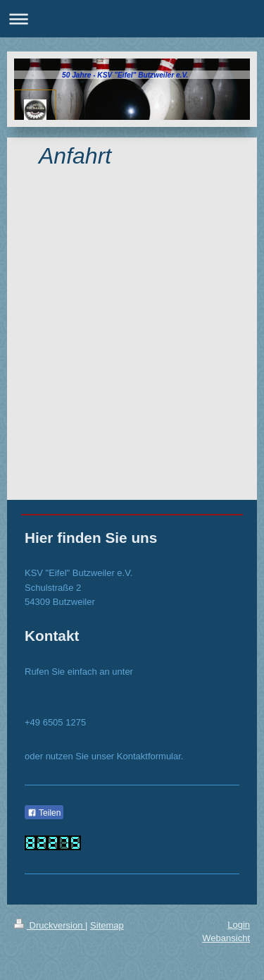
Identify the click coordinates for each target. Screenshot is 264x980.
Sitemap (107, 925)
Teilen (44, 813)
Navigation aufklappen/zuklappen (132, 19)
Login (239, 925)
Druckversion (50, 925)
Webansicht (226, 938)
